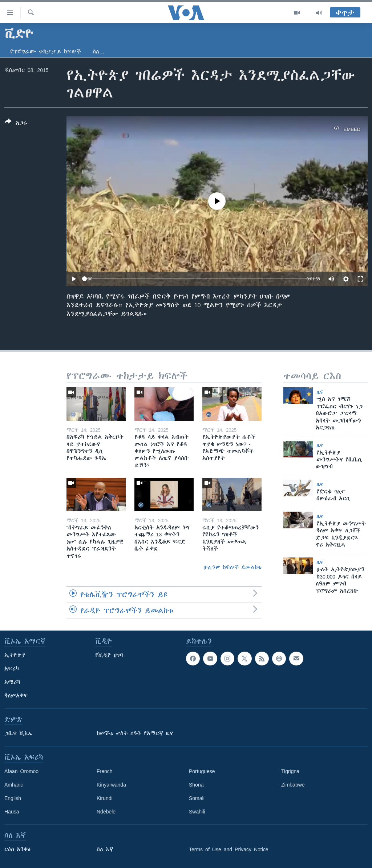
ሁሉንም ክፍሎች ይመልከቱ (232, 567)
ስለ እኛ (105, 849)
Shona (196, 785)
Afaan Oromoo (21, 771)
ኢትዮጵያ (15, 655)
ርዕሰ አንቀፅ (17, 849)
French (105, 771)
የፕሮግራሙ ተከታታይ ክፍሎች (46, 52)
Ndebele (106, 812)
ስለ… (98, 52)
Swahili (197, 812)
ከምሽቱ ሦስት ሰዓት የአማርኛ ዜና (135, 733)
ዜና (320, 392)
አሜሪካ (12, 682)
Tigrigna (290, 771)
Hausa (12, 812)
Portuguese (202, 771)
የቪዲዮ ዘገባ (109, 655)
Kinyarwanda (111, 785)
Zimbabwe (293, 785)
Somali (197, 798)
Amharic (14, 785)
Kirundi (105, 798)
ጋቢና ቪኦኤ (18, 733)
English (13, 798)
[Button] (16, 124)
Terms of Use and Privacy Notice (229, 849)
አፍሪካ (12, 669)
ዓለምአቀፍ (16, 696)
